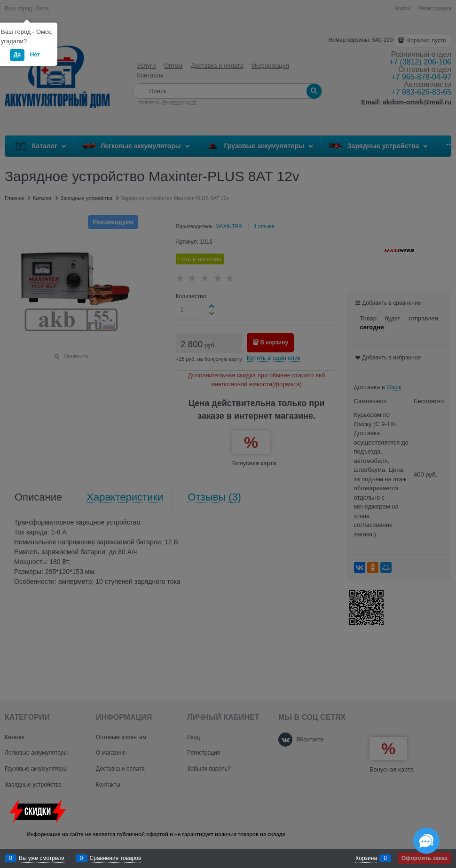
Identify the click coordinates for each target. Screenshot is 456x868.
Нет (35, 55)
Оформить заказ (425, 858)
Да (17, 55)
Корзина (366, 858)
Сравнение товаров (116, 858)
